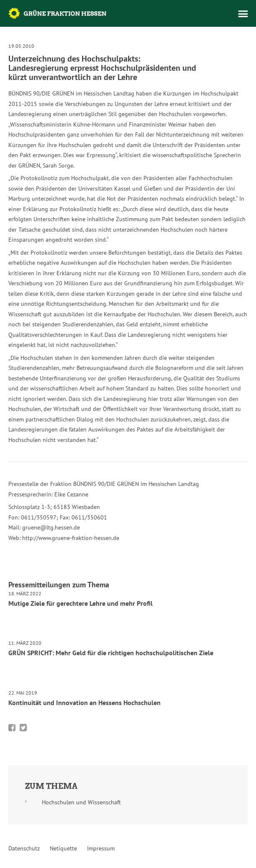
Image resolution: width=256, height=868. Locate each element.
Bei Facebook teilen (12, 728)
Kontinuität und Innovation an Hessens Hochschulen (84, 703)
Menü (243, 14)
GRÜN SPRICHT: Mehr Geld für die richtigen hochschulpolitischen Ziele (111, 653)
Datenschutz (24, 848)
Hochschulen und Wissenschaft (81, 802)
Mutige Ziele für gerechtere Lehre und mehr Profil (81, 603)
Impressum (101, 848)
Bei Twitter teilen (23, 728)
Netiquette (63, 848)
